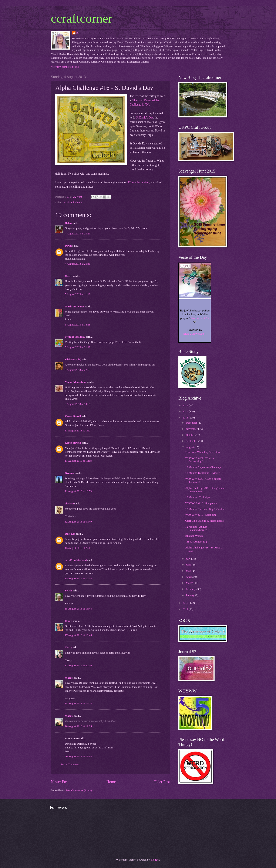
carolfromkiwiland (76, 560)
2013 (186, 418)
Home (111, 782)
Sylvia (68, 591)
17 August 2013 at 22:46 (78, 665)
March (190, 583)
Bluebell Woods (194, 536)
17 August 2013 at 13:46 (78, 635)
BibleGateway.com (195, 334)
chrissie (69, 504)
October (191, 435)
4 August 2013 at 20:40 (78, 264)
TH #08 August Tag (196, 542)
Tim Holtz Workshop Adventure (203, 452)
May (189, 571)
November (192, 429)
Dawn (68, 246)
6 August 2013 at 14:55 (78, 404)
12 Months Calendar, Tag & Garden (205, 509)
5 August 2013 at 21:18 (78, 347)
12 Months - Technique (198, 497)
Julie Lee (70, 534)
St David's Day (145, 118)
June (189, 565)
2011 (186, 609)
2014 (186, 411)
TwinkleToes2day (75, 337)
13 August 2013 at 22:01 (78, 548)
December (192, 423)
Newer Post (60, 782)
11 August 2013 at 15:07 (78, 431)
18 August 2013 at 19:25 (78, 704)
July (189, 559)
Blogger (155, 860)
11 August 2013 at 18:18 (78, 461)
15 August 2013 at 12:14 (78, 578)
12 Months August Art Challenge (203, 467)
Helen (68, 223)
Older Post (162, 782)
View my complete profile (65, 67)
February (191, 589)
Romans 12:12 (200, 318)
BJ (78, 33)
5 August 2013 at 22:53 (78, 370)
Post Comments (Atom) (79, 790)
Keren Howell (73, 416)
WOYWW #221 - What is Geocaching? (199, 460)
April (189, 577)
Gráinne (70, 473)
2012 (186, 603)
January (190, 595)
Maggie (69, 678)
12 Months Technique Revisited (203, 473)
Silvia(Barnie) (73, 360)
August (190, 447)
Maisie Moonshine (76, 382)
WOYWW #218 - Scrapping (201, 515)
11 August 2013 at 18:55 (78, 491)
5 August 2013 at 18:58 (78, 325)
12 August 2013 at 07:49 (78, 522)
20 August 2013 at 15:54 (78, 757)
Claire (68, 621)
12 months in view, (139, 182)
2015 (186, 405)
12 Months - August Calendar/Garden (196, 528)
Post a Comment (70, 764)
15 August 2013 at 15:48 (78, 609)
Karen (69, 276)
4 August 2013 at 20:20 (78, 234)
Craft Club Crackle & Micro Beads (204, 521)
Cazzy (68, 647)
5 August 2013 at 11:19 (78, 294)
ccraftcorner (82, 18)
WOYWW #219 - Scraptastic (201, 503)
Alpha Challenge (73, 203)
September (192, 441)
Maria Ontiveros (75, 307)
